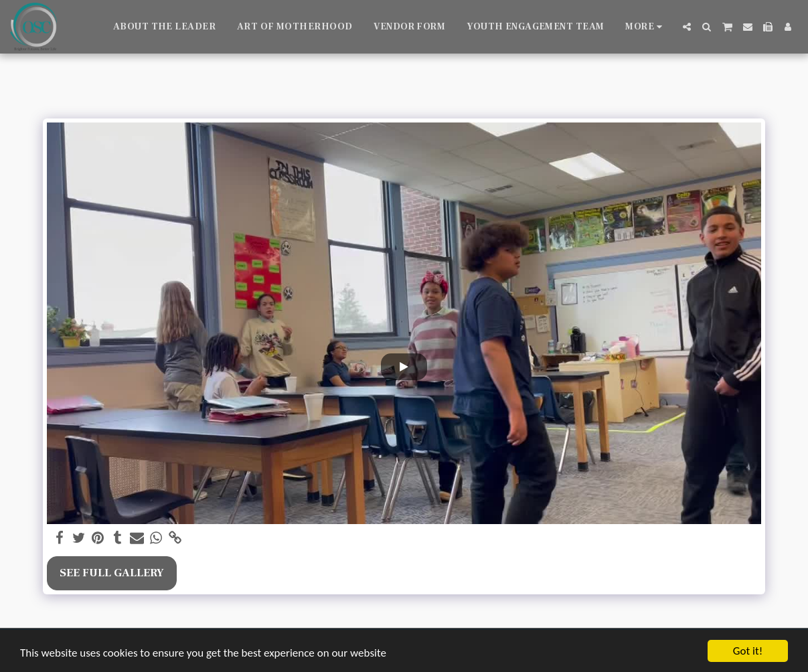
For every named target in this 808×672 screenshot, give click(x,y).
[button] (687, 27)
